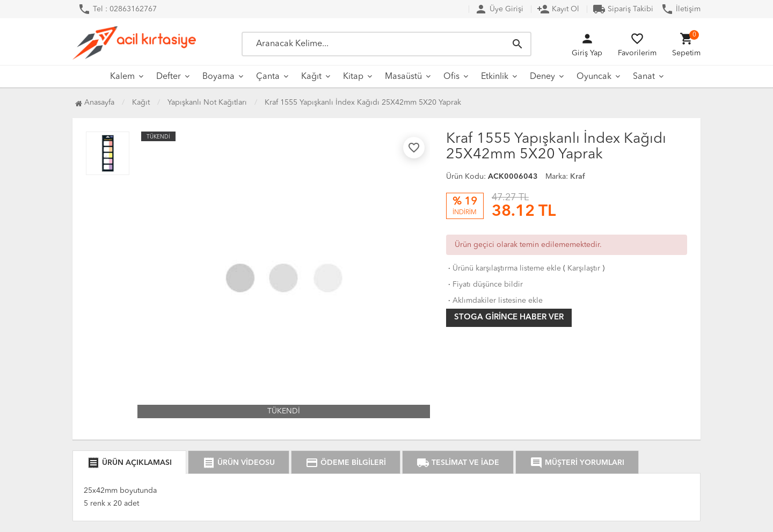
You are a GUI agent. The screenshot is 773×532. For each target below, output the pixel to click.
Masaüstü (403, 77)
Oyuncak (594, 77)
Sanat (644, 77)
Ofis (451, 77)
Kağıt (311, 77)
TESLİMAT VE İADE (458, 463)
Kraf (578, 177)
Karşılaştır (584, 268)
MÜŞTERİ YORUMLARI (577, 463)
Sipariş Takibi (623, 9)
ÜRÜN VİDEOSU (239, 463)
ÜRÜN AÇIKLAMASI (129, 463)
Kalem (122, 77)
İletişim (681, 9)
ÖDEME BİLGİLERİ (346, 463)
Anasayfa (95, 103)
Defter (169, 77)
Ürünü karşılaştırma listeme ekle (504, 268)
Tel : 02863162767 (117, 9)
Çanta (268, 77)
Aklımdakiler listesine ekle (494, 301)
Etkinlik (495, 77)
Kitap (353, 77)
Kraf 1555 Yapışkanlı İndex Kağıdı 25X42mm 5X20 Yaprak (363, 103)
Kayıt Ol (558, 9)
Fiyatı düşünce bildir (484, 285)
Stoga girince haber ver (509, 318)
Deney (542, 77)
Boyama (218, 77)
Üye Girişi (499, 9)
